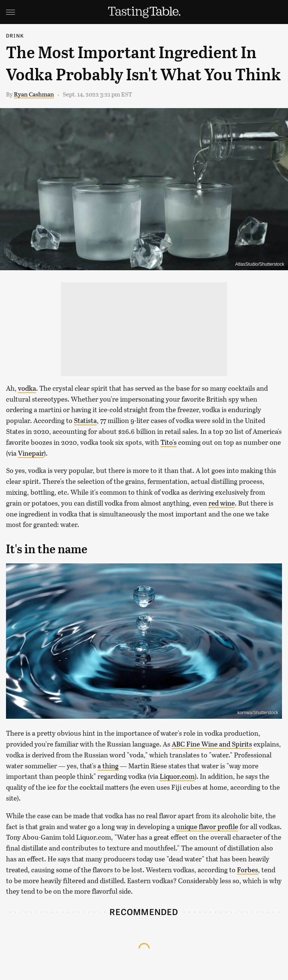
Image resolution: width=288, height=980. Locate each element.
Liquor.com (177, 776)
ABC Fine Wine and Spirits (212, 744)
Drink (15, 35)
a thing (108, 766)
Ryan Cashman (34, 94)
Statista (85, 420)
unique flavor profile (207, 826)
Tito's (169, 442)
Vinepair (31, 453)
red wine (222, 503)
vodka (27, 388)
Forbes (247, 870)
